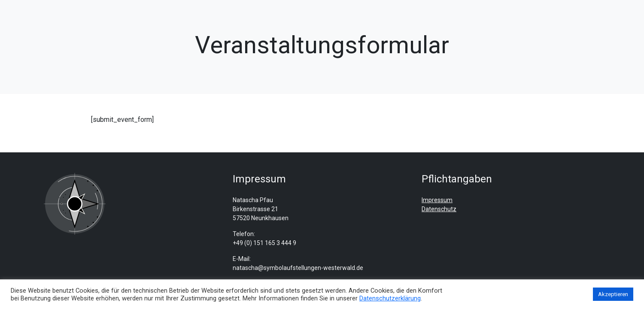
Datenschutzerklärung (390, 298)
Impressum (437, 200)
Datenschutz (439, 209)
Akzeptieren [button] (613, 294)
